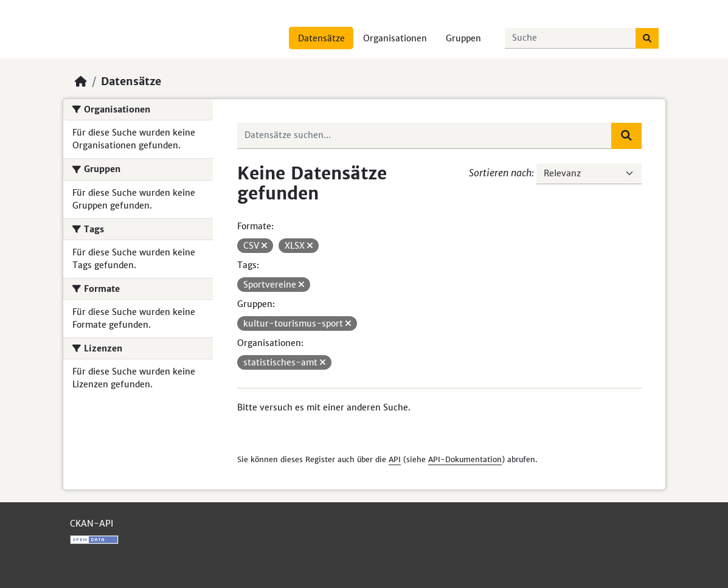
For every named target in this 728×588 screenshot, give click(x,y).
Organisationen (395, 38)
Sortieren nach (500, 173)
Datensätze (321, 38)
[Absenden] (647, 38)
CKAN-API (92, 524)
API (395, 459)
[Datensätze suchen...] (570, 38)
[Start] (81, 81)
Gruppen (463, 38)
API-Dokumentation (465, 459)
